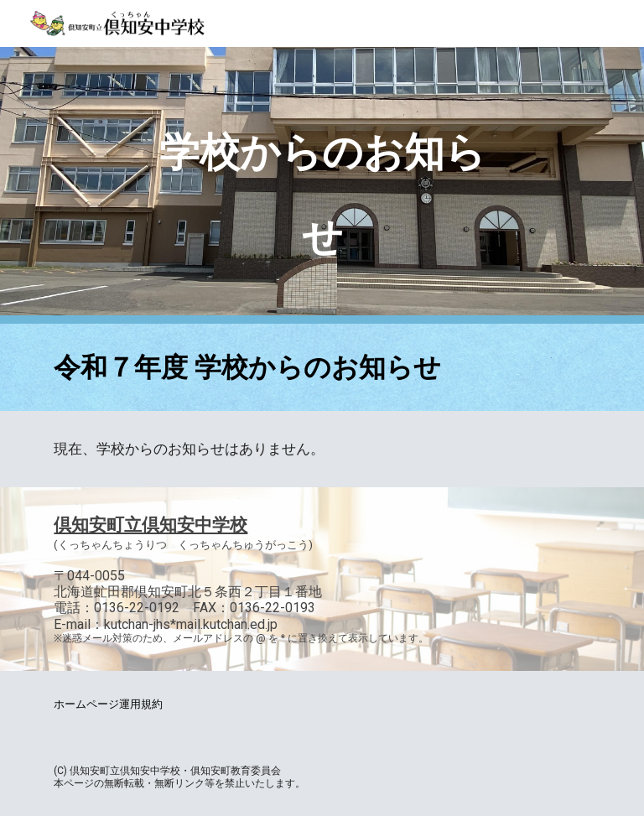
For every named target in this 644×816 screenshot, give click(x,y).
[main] (322, 185)
